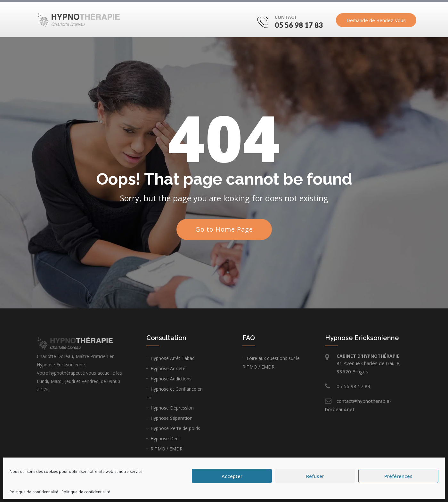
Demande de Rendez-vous (376, 20)
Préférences (398, 476)
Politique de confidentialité (34, 492)
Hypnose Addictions (171, 379)
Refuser (315, 476)
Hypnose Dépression (172, 408)
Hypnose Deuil (166, 438)
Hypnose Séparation (171, 418)
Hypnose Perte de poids (175, 428)
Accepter (232, 476)
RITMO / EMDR (167, 449)
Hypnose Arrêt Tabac (172, 358)
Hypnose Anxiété (168, 368)
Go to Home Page (224, 229)
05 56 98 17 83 (299, 25)
